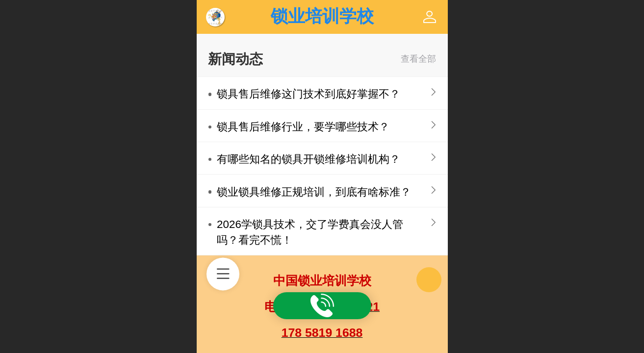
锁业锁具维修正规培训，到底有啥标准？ (314, 192)
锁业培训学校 (322, 16)
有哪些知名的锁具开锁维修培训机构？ (309, 159)
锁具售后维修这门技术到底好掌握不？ (309, 94)
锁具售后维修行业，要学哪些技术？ (303, 127)
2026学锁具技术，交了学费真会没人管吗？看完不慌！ (310, 232)
